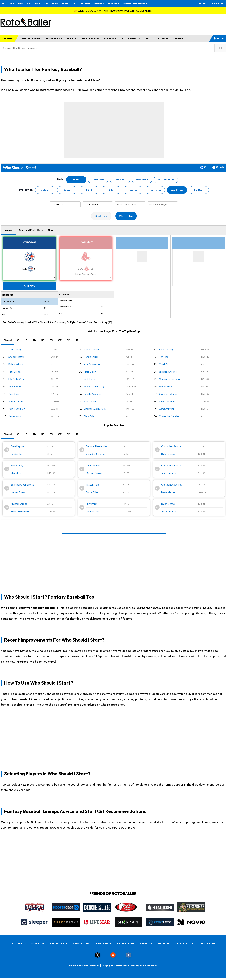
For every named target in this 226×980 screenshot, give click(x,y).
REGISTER (218, 3)
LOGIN (203, 3)
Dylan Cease (29, 242)
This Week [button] (120, 180)
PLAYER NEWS (54, 39)
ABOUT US (146, 944)
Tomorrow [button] (98, 180)
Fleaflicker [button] (155, 190)
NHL (29, 3)
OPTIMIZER (162, 39)
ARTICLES (72, 39)
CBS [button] (111, 190)
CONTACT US (18, 944)
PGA (37, 3)
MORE (65, 3)
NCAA (55, 3)
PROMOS (178, 39)
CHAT (148, 39)
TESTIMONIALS (59, 944)
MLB (12, 3)
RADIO (219, 39)
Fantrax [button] (133, 190)
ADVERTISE (38, 944)
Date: (61, 179)
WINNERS (99, 3)
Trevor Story (86, 242)
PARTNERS (113, 3)
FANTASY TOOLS (114, 39)
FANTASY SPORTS (32, 39)
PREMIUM (7, 39)
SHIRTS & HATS (103, 944)
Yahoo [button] (67, 190)
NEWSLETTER (81, 944)
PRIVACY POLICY (184, 944)
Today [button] (76, 180)
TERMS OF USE (207, 944)
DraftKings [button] (177, 190)
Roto (207, 167)
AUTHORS (163, 944)
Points (220, 167)
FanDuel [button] (199, 190)
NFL (4, 3)
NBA (20, 3)
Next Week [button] (142, 180)
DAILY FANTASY (91, 39)
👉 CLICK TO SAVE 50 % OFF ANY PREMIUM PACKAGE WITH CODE (113, 11)
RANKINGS (134, 39)
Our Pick (29, 286)
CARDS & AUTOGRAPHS (135, 3)
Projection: (26, 190)
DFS (74, 3)
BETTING (85, 3)
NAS (46, 3)
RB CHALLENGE (126, 944)
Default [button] (45, 190)
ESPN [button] (89, 190)
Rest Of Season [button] (166, 180)
